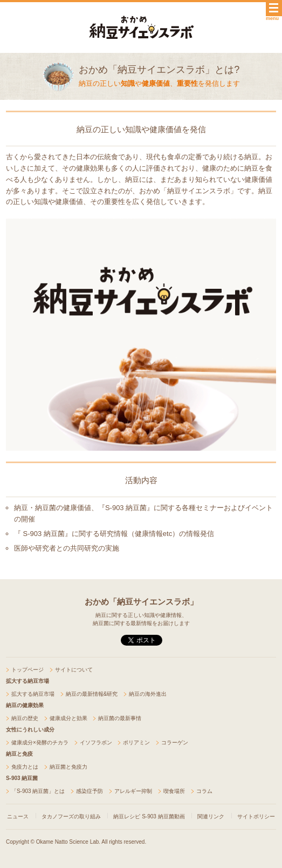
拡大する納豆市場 (33, 694)
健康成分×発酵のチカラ (40, 742)
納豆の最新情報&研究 (92, 694)
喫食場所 (174, 791)
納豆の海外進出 (148, 694)
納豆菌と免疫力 (68, 767)
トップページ (27, 670)
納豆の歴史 (25, 718)
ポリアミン (136, 742)
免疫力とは (25, 767)
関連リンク (211, 816)
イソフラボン (96, 742)
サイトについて (74, 670)
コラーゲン (175, 742)
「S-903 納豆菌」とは (38, 791)
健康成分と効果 (68, 718)
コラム (204, 791)
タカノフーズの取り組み (71, 816)
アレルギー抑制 (133, 791)
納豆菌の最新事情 (120, 718)
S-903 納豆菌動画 (163, 816)
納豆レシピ (127, 816)
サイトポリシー (256, 816)
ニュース (18, 816)
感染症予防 (90, 791)
